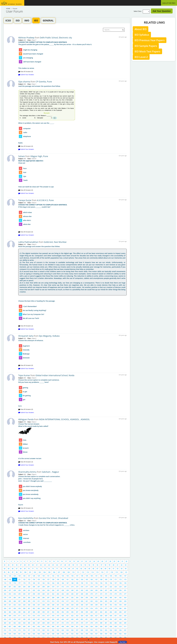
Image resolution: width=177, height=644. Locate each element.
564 (5, 637)
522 (53, 630)
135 (68, 576)
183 (48, 583)
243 (87, 590)
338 (44, 605)
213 (68, 587)
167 (96, 579)
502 (82, 627)
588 (120, 637)
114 (93, 572)
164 (82, 579)
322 (92, 601)
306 (15, 601)
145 (116, 576)
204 (24, 587)
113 (88, 572)
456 (111, 619)
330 (5, 605)
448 (72, 619)
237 (58, 590)
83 (81, 569)
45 (53, 565)
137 (77, 576)
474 (72, 623)
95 (5, 572)
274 (111, 594)
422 (72, 616)
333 (19, 605)
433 (125, 616)
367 (58, 608)
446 (63, 619)
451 (87, 619)
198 (120, 583)
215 (77, 587)
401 (96, 612)
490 (24, 627)
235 (48, 590)
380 (120, 608)
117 (107, 572)
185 (58, 583)
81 (73, 569)
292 (72, 598)
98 (17, 572)
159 (58, 579)
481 (106, 623)
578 (72, 637)
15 (58, 561)
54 (89, 565)
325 (106, 601)
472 (63, 623)
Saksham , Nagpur (50, 472)
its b (72, 393)
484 (120, 623)
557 (96, 634)
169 (106, 579)
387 (29, 612)
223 (116, 587)
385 (19, 612)
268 (82, 594)
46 (57, 565)
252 (5, 594)
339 (48, 605)
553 (77, 634)
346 (82, 605)
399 (87, 612)
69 (25, 569)
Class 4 (34, 338)
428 (101, 616)
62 (122, 565)
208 (44, 587)
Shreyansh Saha (26, 336)
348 (92, 605)
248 (111, 590)
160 (63, 579)
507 (106, 627)
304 (5, 601)
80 (69, 569)
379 (116, 608)
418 (53, 616)
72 (37, 569)
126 (24, 576)
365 (48, 608)
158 (53, 579)
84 (85, 569)
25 (98, 561)
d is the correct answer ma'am (72, 441)
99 (21, 572)
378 (111, 608)
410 (15, 616)
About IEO (141, 29)
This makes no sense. (72, 55)
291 (68, 598)
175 (10, 583)
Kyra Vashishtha (26, 518)
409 (10, 616)
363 (39, 608)
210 (53, 587)
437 (19, 619)
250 (120, 590)
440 (34, 619)
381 (125, 608)
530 (92, 630)
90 (109, 569)
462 (15, 623)
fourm (72, 491)
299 (106, 598)
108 (64, 572)
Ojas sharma (24, 82)
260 (44, 594)
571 (39, 637)
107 (59, 572)
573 (48, 637)
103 (40, 572)
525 (68, 630)
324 (101, 601)
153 (29, 579)
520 (44, 630)
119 (117, 572)
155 (39, 579)
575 (58, 637)
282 (24, 598)
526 (72, 630)
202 (15, 587)
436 (15, 619)
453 (96, 619)
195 (106, 583)
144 (111, 576)
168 (101, 579)
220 (101, 587)
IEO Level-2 (141, 57)
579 (77, 637)
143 (106, 576)
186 (63, 583)
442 (44, 619)
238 (63, 590)
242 (82, 590)
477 (87, 623)
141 (96, 576)
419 (58, 616)
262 (53, 594)
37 (21, 565)
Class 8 (34, 159)
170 (111, 579)
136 (72, 576)
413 (29, 616)
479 (96, 623)
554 (82, 634)
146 (120, 576)
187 (68, 583)
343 (68, 605)
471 (58, 623)
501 (77, 627)
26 (102, 561)
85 (89, 569)
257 (29, 594)
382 (5, 612)
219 (96, 587)
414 (34, 616)
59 (109, 565)
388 (34, 612)
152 (24, 579)
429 (106, 616)
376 (101, 608)
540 (15, 634)
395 (68, 612)
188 (72, 583)
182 (44, 583)
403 (106, 612)
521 (48, 630)
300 (111, 598)
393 (58, 612)
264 (63, 594)
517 (29, 630)
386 (24, 612)
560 (111, 634)
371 (77, 608)
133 (58, 576)
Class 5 (34, 244)
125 (19, 576)
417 (48, 616)
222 (111, 587)
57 (101, 565)
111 (78, 572)
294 (82, 598)
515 (19, 630)
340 (53, 605)
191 (87, 583)
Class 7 (34, 40)
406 (120, 612)
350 (101, 605)
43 (45, 565)
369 (68, 608)
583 (96, 637)
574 (53, 637)
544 (34, 634)
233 (39, 590)
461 (10, 623)
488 (15, 627)
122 (5, 576)
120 (121, 572)
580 (82, 637)
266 (72, 594)
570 (34, 637)
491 (29, 627)
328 (120, 601)
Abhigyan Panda (26, 419)
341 (58, 605)
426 (92, 616)
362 (34, 608)
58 (105, 565)
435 (10, 619)
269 (87, 594)
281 (19, 598)
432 (120, 616)
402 (101, 612)
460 (5, 623)
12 (46, 561)
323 (96, 601)
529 (87, 630)
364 (44, 608)
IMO (27, 20)
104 (44, 572)
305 (10, 601)
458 (120, 619)
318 (72, 601)
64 (5, 569)
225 (125, 587)
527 (77, 630)
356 (5, 608)
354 (120, 605)
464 (24, 623)
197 (116, 583)
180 (34, 583)
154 (34, 579)
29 (114, 561)
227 (10, 590)
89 (105, 569)
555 (87, 634)
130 (44, 576)
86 (93, 569)
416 (44, 616)
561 (116, 634)
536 (120, 630)
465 (29, 623)
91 (114, 569)
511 (125, 627)
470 (53, 623)
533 (106, 630)
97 (13, 572)
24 (94, 561)
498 (63, 627)
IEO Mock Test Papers (147, 51)
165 (87, 579)
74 (45, 569)
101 (30, 572)
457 (116, 619)
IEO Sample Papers (146, 46)
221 (106, 587)
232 (34, 590)
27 (106, 561)
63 (126, 565)
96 (9, 572)
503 (87, 627)
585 (106, 637)
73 (41, 569)
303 (125, 598)
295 (87, 598)
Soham (22, 156)
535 (116, 630)
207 (39, 587)
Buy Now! (123, 642)
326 (111, 601)
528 (82, 630)
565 (10, 637)
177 (19, 583)
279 (10, 598)
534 (111, 630)
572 (44, 637)
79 (65, 569)
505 (96, 627)
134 (63, 576)
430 (111, 616)
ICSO (8, 20)
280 (15, 598)
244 (92, 590)
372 (82, 608)
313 (48, 601)
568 (24, 637)
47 (61, 565)
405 (116, 612)
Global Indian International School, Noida (55, 375)
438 (24, 619)
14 (54, 561)
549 (58, 634)
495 (48, 627)
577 (68, 637)
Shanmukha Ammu (27, 472)
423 (77, 616)
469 (48, 623)
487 (10, 627)
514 (15, 630)
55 (93, 565)
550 (63, 634)
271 (96, 594)
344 (72, 605)
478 (92, 623)
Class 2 (34, 422)
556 (92, 634)
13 (50, 561)
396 (72, 612)
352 (111, 605)
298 (101, 598)
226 (5, 590)
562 (120, 634)
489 (19, 627)
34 (9, 565)
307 (19, 601)
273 (106, 594)
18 (70, 561)
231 (29, 590)
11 (42, 561)
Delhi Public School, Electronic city (56, 38)
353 (116, 605)
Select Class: (138, 11)
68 (21, 569)
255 (19, 594)
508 (111, 627)
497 (58, 627)
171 (116, 579)
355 (125, 605)
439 (29, 619)
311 (39, 601)
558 (101, 634)
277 (125, 594)
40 (33, 565)
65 (9, 569)
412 (24, 616)
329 (125, 601)
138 (82, 576)
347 (87, 605)
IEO (36, 20)
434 (5, 619)
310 (34, 601)
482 (111, 623)
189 (77, 583)
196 (111, 583)
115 (97, 572)
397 (77, 612)
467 (39, 623)
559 (106, 634)
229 (19, 590)
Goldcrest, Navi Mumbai (55, 242)
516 (24, 630)
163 (77, 579)
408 (5, 616)
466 (34, 623)
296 (92, 598)
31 (122, 561)
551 (68, 634)
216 (82, 587)
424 (82, 616)
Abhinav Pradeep (26, 38)
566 (15, 637)
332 (15, 605)
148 (5, 579)
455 (106, 619)
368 (63, 608)
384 (15, 612)
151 (19, 579)
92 (118, 569)
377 (106, 608)
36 (17, 565)
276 (120, 594)
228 (15, 590)
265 (68, 594)
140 (92, 576)
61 (118, 565)
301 (116, 598)
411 (19, 616)
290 (63, 598)
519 (39, 630)
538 (5, 634)
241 (77, 590)
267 (77, 594)
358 (15, 608)
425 (87, 616)
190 (82, 583)
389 (39, 612)
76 (53, 569)
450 (82, 619)
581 (87, 637)
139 (87, 576)
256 (24, 594)
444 (53, 619)
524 (63, 630)
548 (53, 634)
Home (8, 9)
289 (58, 598)
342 (63, 605)
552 (72, 634)
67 (17, 569)
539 (10, 634)
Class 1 (34, 84)
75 (49, 569)
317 (68, 601)
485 (125, 623)
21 (82, 561)
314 (53, 601)
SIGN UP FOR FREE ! (169, 3)
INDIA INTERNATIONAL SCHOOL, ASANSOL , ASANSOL (64, 419)
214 (72, 587)
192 (92, 583)
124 (15, 576)
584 (101, 637)
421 (68, 616)
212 (63, 587)
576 (63, 637)
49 (69, 565)
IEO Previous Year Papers (150, 40)
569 (29, 637)
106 (54, 572)
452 (92, 619)
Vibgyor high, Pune (39, 156)
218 (92, 587)
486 (5, 627)
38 (25, 565)
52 (81, 565)
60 (114, 565)
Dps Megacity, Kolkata (49, 336)
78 (61, 569)
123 (10, 576)
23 (90, 561)
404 (111, 612)
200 (5, 587)
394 (63, 612)
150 (15, 579)
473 (68, 623)
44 (49, 565)
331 (10, 605)
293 (77, 598)
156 (44, 579)
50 (73, 565)
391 (48, 612)
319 (77, 601)
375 (96, 608)
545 (39, 634)
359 (19, 608)
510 (120, 627)
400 (92, 612)
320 (82, 601)
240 (72, 590)
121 (126, 572)
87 (97, 569)
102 (35, 572)
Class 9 (34, 203)
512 (5, 630)
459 (125, 619)
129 (39, 576)
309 (29, 601)
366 (53, 608)
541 (19, 634)
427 (96, 616)
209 (48, 587)
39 (29, 565)
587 (116, 637)
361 (29, 608)
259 (39, 594)
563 (125, 634)
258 (34, 594)
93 (122, 569)
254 (15, 594)
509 (116, 627)
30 (118, 561)
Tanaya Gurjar (25, 200)
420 (63, 616)
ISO (18, 20)
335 (29, 605)
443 (48, 619)
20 (78, 561)
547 (48, 634)
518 (34, 630)
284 (34, 598)
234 (44, 590)
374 (92, 608)
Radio (72, 114)
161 (68, 579)
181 (39, 583)
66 (13, 569)
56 (97, 565)
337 (39, 605)
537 (125, 630)
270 (92, 594)
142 (101, 576)
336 (34, 605)
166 (92, 579)
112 (83, 572)
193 (96, 583)
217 (87, 587)
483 (116, 623)
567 (19, 637)
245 (96, 590)
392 (53, 612)
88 (101, 569)
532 (101, 630)
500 (72, 627)
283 (29, 598)
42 (41, 565)
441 (39, 619)
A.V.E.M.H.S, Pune (45, 200)
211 (58, 587)
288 (53, 598)
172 (120, 579)
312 (44, 601)
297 (96, 598)
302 (120, 598)
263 (58, 594)
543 (29, 634)
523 (58, 630)
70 (29, 569)
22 (86, 561)
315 (58, 601)
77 (57, 569)
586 (111, 637)
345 (77, 605)
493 (39, 627)
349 (96, 605)
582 (92, 637)
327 (116, 601)
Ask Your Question (162, 11)
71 (33, 569)
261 (48, 594)
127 (29, 576)
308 (24, 601)
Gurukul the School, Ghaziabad (53, 518)
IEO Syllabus (142, 35)
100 (25, 572)
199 (125, 583)
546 (44, 634)
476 (82, 623)
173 (125, 579)
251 (125, 590)
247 (106, 590)
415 (39, 616)
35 (13, 565)
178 (24, 583)
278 (5, 598)
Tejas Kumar (24, 375)
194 (101, 583)
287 (48, 598)
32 (126, 561)
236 (53, 590)
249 (116, 590)
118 (112, 572)
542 (24, 634)
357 (10, 608)
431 (116, 616)
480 (101, 623)
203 (19, 587)
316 (63, 601)
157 (48, 579)
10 (38, 561)
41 (37, 565)
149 (10, 579)
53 (85, 565)
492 (34, 627)
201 (10, 587)
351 (106, 605)
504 (92, 627)
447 (68, 619)
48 (65, 565)
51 (77, 565)
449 (77, 619)
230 (24, 590)
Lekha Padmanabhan (28, 242)
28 (110, 561)
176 (15, 583)
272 (101, 594)
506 (101, 627)
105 (49, 572)
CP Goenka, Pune (44, 82)
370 (72, 608)
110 (73, 572)
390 (44, 612)
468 (44, 623)
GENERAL (48, 20)
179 (29, 583)
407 (125, 612)
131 (48, 576)
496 (53, 627)
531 (96, 630)
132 (53, 576)
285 (39, 598)
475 (77, 623)
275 (116, 594)
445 (58, 619)
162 (72, 579)
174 (5, 583)
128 (34, 576)
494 (44, 627)
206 (34, 587)
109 (68, 572)
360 (24, 608)
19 (74, 561)
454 (101, 619)
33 (5, 565)
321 (87, 601)
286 (44, 598)
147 (125, 576)
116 (102, 572)
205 (29, 587)
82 (77, 569)
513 (10, 630)
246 (101, 590)
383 (10, 612)
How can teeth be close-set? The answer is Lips (72, 174)
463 (19, 623)
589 (125, 637)
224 (120, 587)
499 (68, 627)
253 (10, 594)
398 (82, 612)
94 (126, 569)
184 (53, 583)
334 (24, 605)
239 (68, 590)
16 (62, 561)
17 (66, 561)
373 (87, 608)
